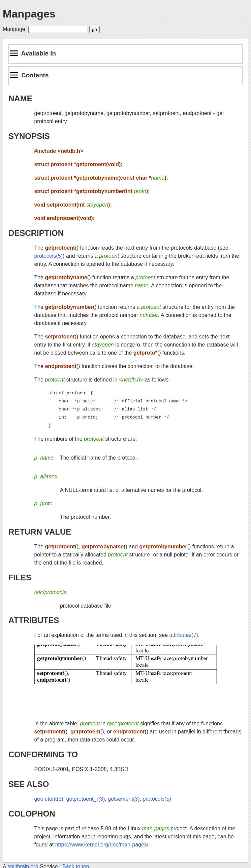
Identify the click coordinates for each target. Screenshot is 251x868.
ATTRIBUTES (34, 620)
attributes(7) (184, 635)
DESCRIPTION (36, 233)
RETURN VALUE (40, 532)
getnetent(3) (49, 799)
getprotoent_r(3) (86, 799)
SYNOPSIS (29, 136)
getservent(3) (124, 799)
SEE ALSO (29, 784)
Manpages (29, 14)
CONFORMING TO (43, 754)
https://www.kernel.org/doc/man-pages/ (102, 845)
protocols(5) (48, 256)
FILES (20, 577)
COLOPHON (32, 814)
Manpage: (15, 29)
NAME (20, 98)
